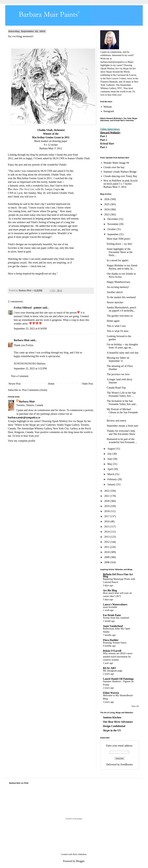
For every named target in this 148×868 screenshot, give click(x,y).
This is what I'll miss (118, 331)
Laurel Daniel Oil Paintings (118, 679)
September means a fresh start (122, 426)
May (110, 464)
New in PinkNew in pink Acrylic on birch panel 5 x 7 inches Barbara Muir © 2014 (121, 184)
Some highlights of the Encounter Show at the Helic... (120, 252)
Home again (113, 321)
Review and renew (117, 421)
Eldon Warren (111, 693)
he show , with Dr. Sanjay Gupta (35, 189)
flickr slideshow (80, 854)
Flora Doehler (111, 640)
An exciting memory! (118, 287)
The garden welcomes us (120, 316)
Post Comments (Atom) (35, 390)
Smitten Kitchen (112, 717)
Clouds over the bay (114, 167)
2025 (107, 204)
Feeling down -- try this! (120, 244)
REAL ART (109, 668)
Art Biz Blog (110, 590)
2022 (107, 491)
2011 (107, 547)
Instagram (109, 111)
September (113, 234)
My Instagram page (113, 671)
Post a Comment (20, 376)
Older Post (87, 384)
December (113, 219)
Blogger (80, 861)
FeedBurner (127, 764)
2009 (107, 557)
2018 (107, 511)
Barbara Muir (22, 340)
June (110, 459)
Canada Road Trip (116, 388)
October (112, 229)
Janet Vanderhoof (113, 626)
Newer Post (15, 384)
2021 (107, 496)
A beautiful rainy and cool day (123, 353)
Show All (135, 706)
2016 (107, 521)
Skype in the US (112, 730)
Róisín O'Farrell (112, 651)
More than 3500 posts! (119, 239)
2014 (107, 532)
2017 (107, 516)
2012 (107, 542)
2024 (107, 209)
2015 (107, 527)
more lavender (110, 607)
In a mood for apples (118, 260)
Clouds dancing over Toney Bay (120, 176)
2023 (107, 214)
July (110, 454)
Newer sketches (115, 302)
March (111, 474)
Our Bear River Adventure (118, 722)
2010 (107, 552)
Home (51, 384)
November (113, 224)
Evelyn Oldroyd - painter (28, 308)
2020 (107, 501)
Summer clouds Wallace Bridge (120, 172)
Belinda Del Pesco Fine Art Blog (118, 575)
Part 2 (104, 140)
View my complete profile (22, 441)
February (112, 479)
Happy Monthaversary (118, 282)
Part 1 (104, 136)
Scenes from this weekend (116, 618)
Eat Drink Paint (112, 615)
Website (108, 107)
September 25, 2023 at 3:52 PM (30, 368)
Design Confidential (114, 726)
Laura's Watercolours (115, 604)
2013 (107, 537)
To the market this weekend (121, 297)
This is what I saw (116, 326)
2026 (107, 199)
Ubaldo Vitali (66, 193)
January (112, 484)
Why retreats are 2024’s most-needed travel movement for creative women (118, 657)
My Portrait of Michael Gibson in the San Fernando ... (122, 412)
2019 (107, 506)
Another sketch (115, 292)
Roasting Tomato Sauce (115, 643)
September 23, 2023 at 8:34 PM (30, 329)
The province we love (118, 374)
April (110, 469)
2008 (107, 562)
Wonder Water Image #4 (116, 163)
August (112, 449)
